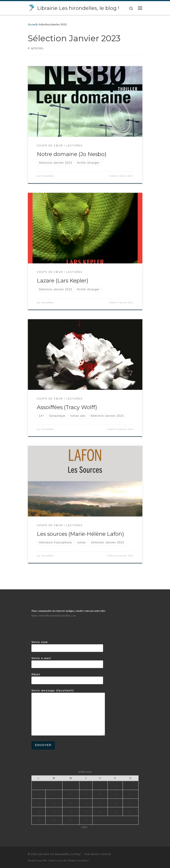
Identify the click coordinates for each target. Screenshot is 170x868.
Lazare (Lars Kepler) (63, 281)
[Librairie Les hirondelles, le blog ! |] (32, 7)
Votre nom (67, 646)
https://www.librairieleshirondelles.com (54, 615)
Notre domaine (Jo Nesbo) (72, 154)
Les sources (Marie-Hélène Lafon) (80, 534)
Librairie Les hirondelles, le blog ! (60, 854)
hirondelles (48, 176)
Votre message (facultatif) (68, 712)
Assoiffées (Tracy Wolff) (67, 407)
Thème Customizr (78, 860)
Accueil (32, 24)
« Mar (84, 827)
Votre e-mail (67, 662)
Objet (67, 679)
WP (45, 860)
